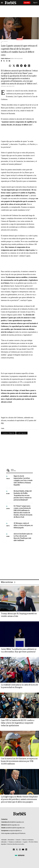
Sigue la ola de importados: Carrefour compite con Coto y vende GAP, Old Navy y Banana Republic (23, 481)
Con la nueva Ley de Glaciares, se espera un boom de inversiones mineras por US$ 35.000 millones (19, 761)
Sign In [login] (35, 3)
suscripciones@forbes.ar (15, 831)
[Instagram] (20, 850)
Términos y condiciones (15, 842)
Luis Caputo (22, 433)
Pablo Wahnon (6, 58)
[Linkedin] (26, 850)
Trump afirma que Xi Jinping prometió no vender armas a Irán (19, 615)
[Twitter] (17, 850)
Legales (25, 842)
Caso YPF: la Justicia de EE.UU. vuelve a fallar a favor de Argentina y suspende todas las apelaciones (18, 723)
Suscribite (27, 3)
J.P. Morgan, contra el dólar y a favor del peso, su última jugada (23, 526)
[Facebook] (14, 850)
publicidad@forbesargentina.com (15, 822)
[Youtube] (23, 850)
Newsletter (11, 840)
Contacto (18, 840)
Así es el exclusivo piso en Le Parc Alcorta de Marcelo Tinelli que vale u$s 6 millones (23, 537)
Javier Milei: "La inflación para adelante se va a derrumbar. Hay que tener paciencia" (19, 650)
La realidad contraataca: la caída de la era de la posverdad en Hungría (19, 686)
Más (22, 470)
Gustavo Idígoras (8, 433)
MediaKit (4, 840)
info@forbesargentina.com (13, 825)
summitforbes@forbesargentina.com (15, 828)
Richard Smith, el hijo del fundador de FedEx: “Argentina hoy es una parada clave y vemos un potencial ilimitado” (23, 496)
